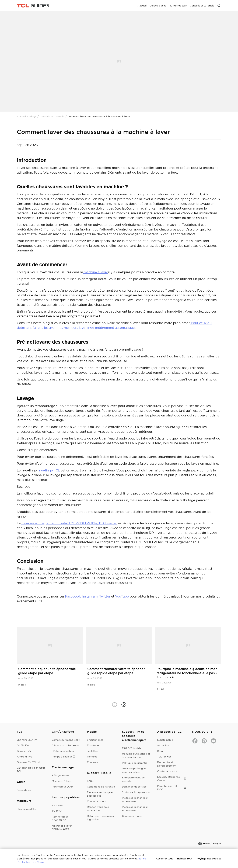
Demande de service (134, 787)
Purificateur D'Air (62, 787)
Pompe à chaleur (64, 757)
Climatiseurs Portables (65, 745)
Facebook (73, 596)
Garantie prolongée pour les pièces (134, 770)
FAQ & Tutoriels (132, 748)
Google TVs (24, 751)
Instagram (90, 596)
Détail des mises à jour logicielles (101, 818)
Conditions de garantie (101, 787)
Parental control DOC (172, 788)
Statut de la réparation (136, 792)
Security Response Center (172, 779)
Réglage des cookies (209, 859)
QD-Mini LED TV (27, 740)
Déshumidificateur (63, 751)
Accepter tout (164, 859)
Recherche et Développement (167, 764)
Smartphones (95, 740)
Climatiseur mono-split (66, 740)
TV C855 (57, 811)
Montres (92, 757)
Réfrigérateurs (61, 775)
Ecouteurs (93, 745)
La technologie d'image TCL (31, 770)
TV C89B (57, 805)
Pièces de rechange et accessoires (100, 794)
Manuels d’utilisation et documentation (136, 756)
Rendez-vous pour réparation (98, 809)
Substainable (165, 740)
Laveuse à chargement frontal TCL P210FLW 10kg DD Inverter (69, 523)
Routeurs (93, 762)
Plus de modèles (27, 809)
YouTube (122, 596)
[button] (124, 705)
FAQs (90, 781)
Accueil (21, 116)
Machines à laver (62, 781)
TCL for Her (164, 757)
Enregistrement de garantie (133, 779)
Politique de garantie (135, 763)
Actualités (163, 745)
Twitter (105, 596)
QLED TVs (23, 745)
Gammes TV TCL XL (29, 762)
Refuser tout (185, 859)
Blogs (33, 116)
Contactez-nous (97, 801)
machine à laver (95, 272)
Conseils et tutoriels (52, 116)
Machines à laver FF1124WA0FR (62, 827)
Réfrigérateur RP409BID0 (60, 818)
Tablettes (92, 751)
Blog (160, 751)
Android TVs (24, 757)
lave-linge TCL (48, 470)
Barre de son (24, 790)
